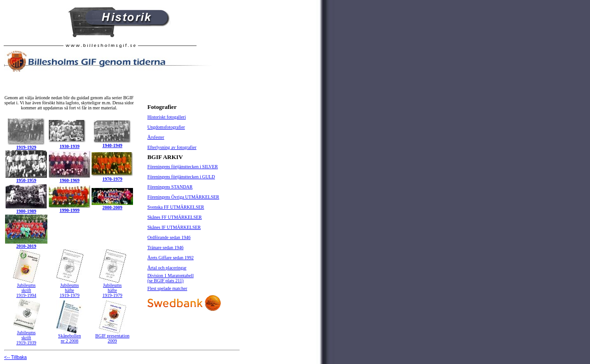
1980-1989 (26, 211)
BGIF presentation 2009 (112, 338)
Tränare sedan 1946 (165, 247)
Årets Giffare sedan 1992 (171, 258)
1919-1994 (26, 295)
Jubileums (26, 285)
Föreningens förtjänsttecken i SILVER (182, 167)
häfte (69, 290)
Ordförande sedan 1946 (169, 237)
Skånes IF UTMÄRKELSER (174, 227)
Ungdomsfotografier (166, 127)
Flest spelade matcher (167, 288)
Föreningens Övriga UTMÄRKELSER (183, 197)
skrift (26, 290)
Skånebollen (69, 336)
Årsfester (156, 137)
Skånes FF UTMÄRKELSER (174, 217)
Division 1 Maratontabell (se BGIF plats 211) (171, 278)
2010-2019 (26, 246)
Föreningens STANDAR (170, 187)
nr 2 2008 (69, 341)
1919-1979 (69, 295)
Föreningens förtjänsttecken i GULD (181, 177)
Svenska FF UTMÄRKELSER (176, 207)
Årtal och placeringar (167, 268)
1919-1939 (26, 343)
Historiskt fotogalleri (167, 117)
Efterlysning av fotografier (172, 147)
